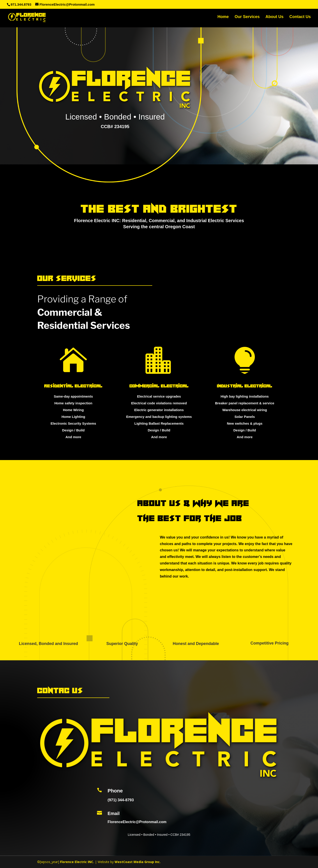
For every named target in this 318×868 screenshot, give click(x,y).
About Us (274, 18)
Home (223, 18)
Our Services (247, 18)
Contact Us (300, 18)
